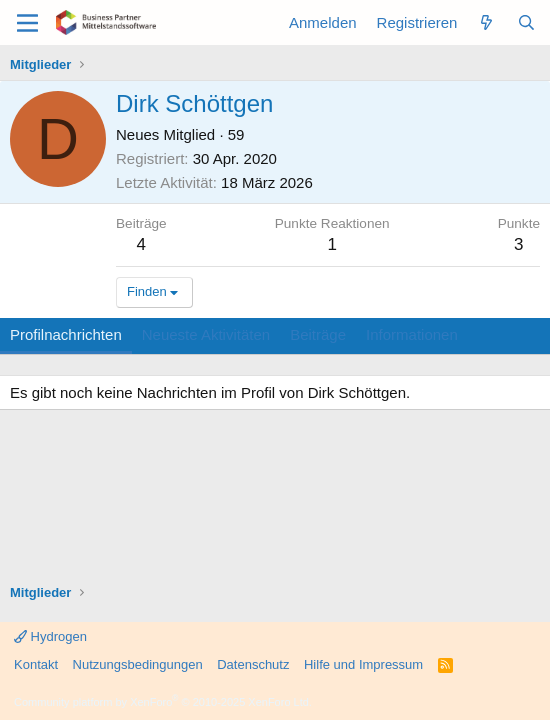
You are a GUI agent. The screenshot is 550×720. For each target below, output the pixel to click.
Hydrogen (50, 636)
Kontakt (36, 664)
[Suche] (526, 22)
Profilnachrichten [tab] (66, 334)
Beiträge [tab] (318, 334)
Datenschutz (253, 664)
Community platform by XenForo (163, 702)
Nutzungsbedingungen (138, 664)
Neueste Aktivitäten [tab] (206, 334)
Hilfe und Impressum (363, 664)
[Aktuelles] (486, 22)
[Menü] (27, 23)
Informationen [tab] (412, 334)
